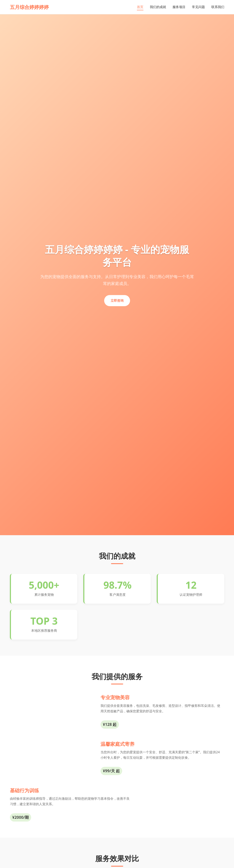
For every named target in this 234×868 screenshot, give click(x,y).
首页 (140, 7)
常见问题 (198, 7)
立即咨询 (117, 301)
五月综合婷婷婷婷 (29, 7)
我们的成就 (158, 7)
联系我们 (218, 7)
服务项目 (179, 7)
